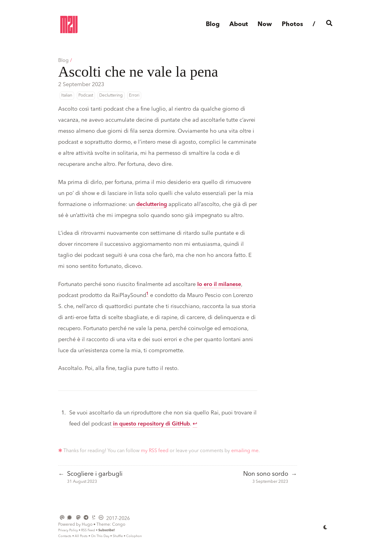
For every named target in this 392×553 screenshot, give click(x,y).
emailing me (245, 451)
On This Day (100, 536)
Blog (63, 61)
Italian (67, 95)
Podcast (86, 95)
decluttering (152, 204)
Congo (119, 525)
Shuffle (118, 536)
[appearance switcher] (326, 527)
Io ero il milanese (219, 284)
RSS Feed (88, 530)
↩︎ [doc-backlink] (195, 424)
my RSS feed (155, 451)
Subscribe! (107, 530)
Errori (134, 95)
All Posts (81, 536)
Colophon (134, 536)
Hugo (87, 525)
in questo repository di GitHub (151, 424)
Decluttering (111, 95)
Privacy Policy (68, 530)
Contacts (65, 536)
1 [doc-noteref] (147, 294)
